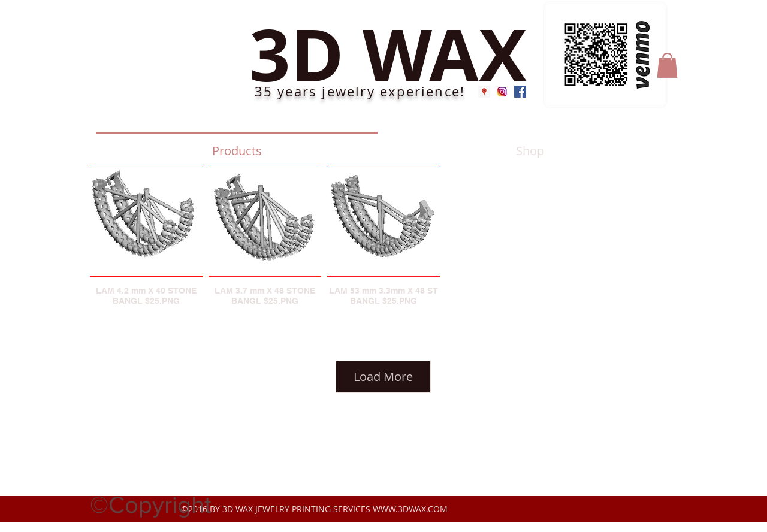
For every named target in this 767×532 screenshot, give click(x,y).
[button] (667, 65)
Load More (383, 377)
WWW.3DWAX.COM (410, 509)
